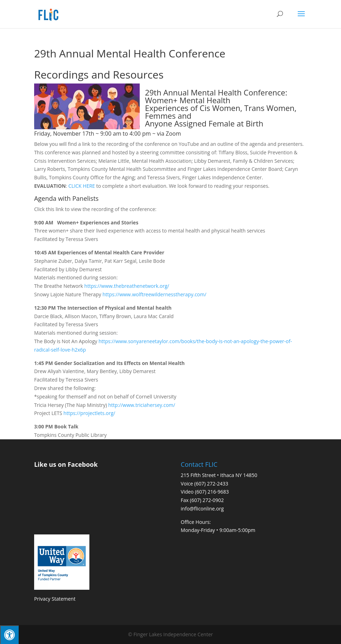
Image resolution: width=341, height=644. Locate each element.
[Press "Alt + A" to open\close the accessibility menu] (9, 635)
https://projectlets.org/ (89, 413)
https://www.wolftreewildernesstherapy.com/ (154, 294)
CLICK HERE (82, 186)
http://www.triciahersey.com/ (141, 405)
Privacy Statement (55, 599)
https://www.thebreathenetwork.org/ (126, 286)
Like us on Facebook (66, 464)
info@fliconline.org (202, 509)
